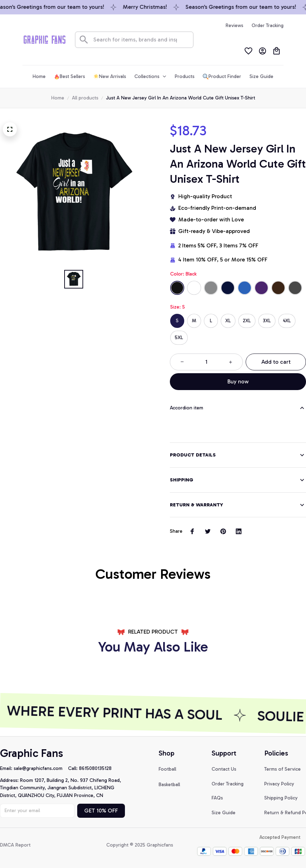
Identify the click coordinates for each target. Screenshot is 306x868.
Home (58, 98)
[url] (41, 769)
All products (85, 98)
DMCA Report (15, 845)
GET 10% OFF (101, 811)
